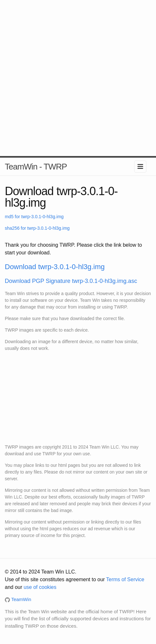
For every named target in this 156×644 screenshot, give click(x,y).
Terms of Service (125, 579)
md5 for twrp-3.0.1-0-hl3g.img (34, 217)
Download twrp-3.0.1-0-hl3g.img (55, 267)
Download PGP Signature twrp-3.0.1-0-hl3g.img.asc (71, 281)
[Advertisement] (78, 78)
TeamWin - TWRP (36, 167)
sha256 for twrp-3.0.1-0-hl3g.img (37, 228)
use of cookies (40, 587)
